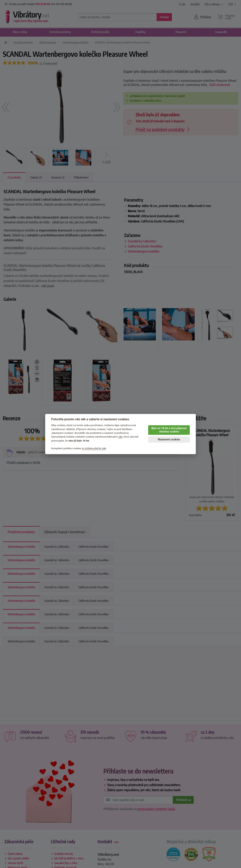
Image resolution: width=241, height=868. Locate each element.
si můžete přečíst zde (94, 448)
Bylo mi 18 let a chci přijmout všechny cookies (169, 430)
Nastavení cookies (169, 440)
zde (120, 437)
